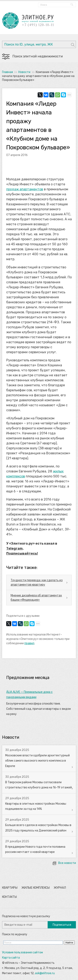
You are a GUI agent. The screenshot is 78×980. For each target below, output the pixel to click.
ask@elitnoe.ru (45, 973)
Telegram (14, 548)
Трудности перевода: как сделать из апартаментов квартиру (37, 582)
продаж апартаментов (25, 189)
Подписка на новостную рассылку (26, 916)
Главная (7, 72)
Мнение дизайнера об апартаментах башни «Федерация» (36, 598)
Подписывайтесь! (22, 553)
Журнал (60, 888)
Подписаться (62, 925)
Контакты (9, 897)
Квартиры (10, 888)
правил (29, 643)
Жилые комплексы (36, 888)
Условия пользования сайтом (22, 952)
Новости (24, 72)
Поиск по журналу (15, 934)
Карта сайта (11, 958)
